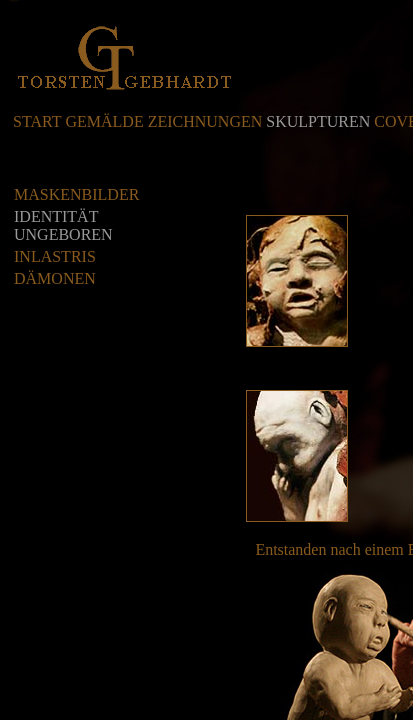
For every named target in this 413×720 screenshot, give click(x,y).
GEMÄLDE (104, 121)
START (37, 121)
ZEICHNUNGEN (205, 121)
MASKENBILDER (76, 194)
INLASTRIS (55, 256)
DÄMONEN (55, 278)
